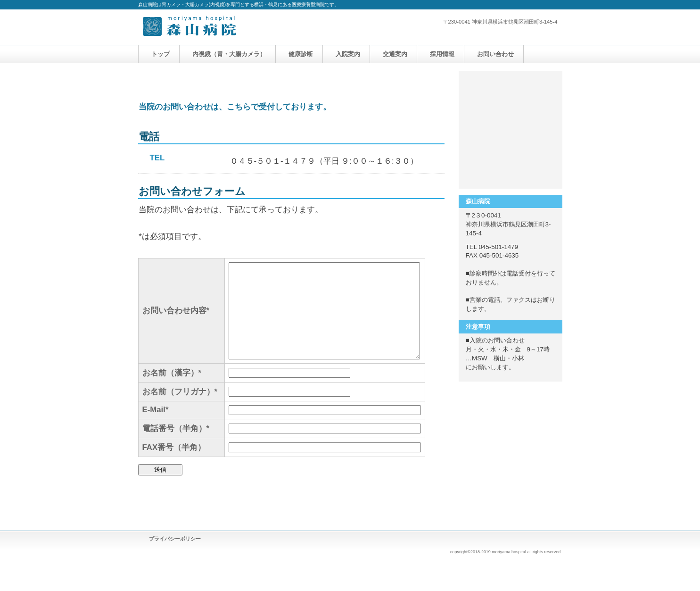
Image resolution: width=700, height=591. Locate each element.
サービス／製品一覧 (511, 92)
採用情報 (511, 130)
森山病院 (232, 27)
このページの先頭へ (415, 502)
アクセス (511, 167)
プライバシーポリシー (175, 539)
